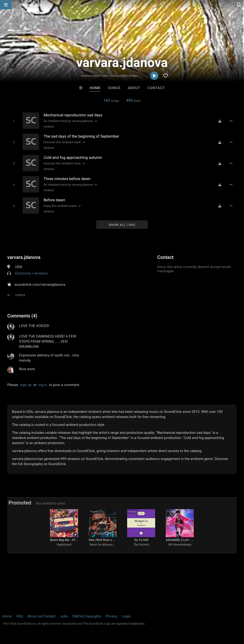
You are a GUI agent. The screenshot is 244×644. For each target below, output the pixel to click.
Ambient (49, 127)
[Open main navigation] (6, 5)
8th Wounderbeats (180, 545)
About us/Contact (41, 616)
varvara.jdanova (24, 257)
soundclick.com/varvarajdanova (40, 285)
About (134, 88)
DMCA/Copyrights (87, 616)
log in (43, 385)
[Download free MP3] (220, 121)
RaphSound (64, 545)
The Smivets (141, 545)
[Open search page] (239, 5)
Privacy (111, 616)
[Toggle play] (14, 121)
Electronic (23, 273)
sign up (26, 385)
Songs (114, 88)
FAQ (20, 616)
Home (95, 88)
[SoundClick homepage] (31, 5)
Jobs (64, 616)
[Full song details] (231, 121)
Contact (156, 88)
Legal (126, 616)
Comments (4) (22, 316)
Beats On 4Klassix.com (104, 545)
